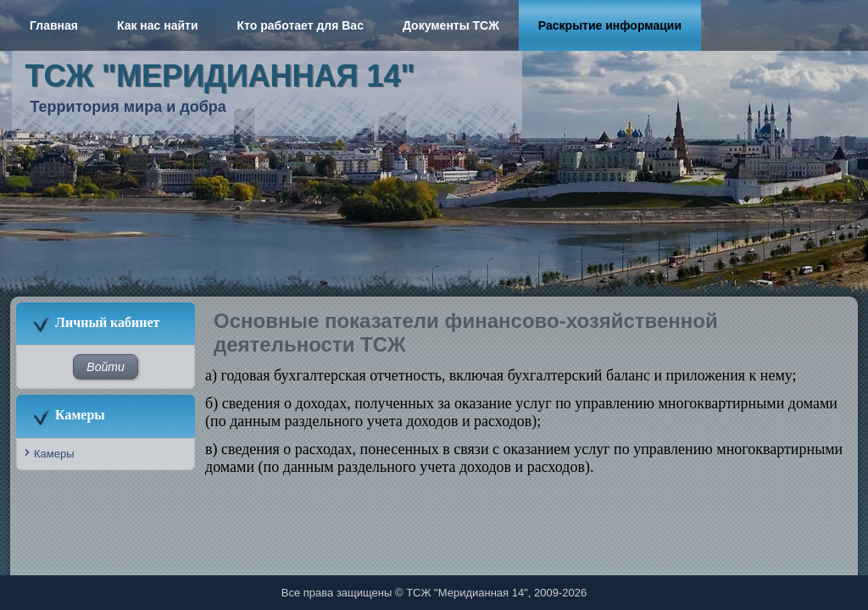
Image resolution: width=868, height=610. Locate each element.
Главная (54, 25)
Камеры (54, 454)
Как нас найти (158, 25)
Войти (105, 367)
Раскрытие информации (610, 25)
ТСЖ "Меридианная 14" (220, 76)
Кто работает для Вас (300, 25)
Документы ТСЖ (451, 25)
